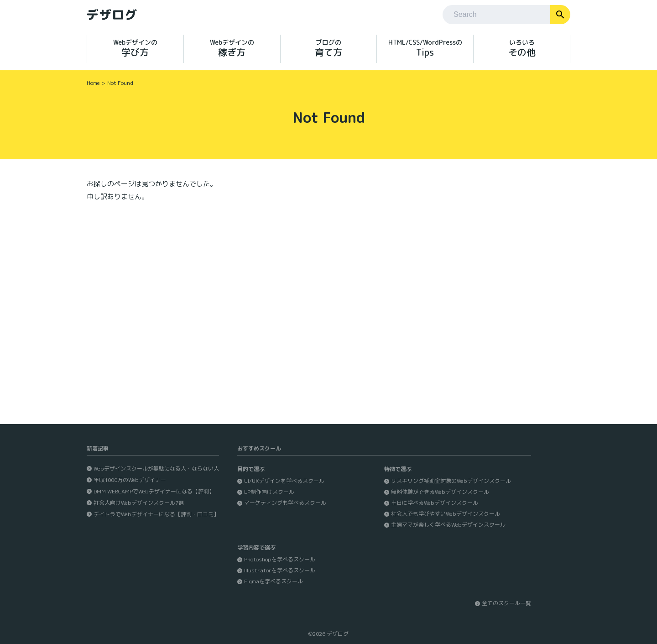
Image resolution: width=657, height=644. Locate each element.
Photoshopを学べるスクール (280, 559)
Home (93, 83)
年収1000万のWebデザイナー (130, 480)
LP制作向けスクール (269, 492)
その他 (522, 48)
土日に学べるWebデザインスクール (435, 503)
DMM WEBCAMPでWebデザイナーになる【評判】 (154, 491)
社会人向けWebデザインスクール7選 (139, 503)
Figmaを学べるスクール (274, 581)
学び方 (135, 48)
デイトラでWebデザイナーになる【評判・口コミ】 (156, 514)
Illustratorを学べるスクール (280, 570)
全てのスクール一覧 (506, 603)
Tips (425, 48)
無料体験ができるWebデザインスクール (440, 492)
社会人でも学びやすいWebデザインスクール (446, 514)
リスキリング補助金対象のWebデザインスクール (451, 481)
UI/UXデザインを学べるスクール (284, 481)
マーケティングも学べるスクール (285, 503)
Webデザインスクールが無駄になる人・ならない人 (156, 469)
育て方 (329, 48)
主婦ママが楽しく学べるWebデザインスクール (448, 525)
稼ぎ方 (232, 48)
